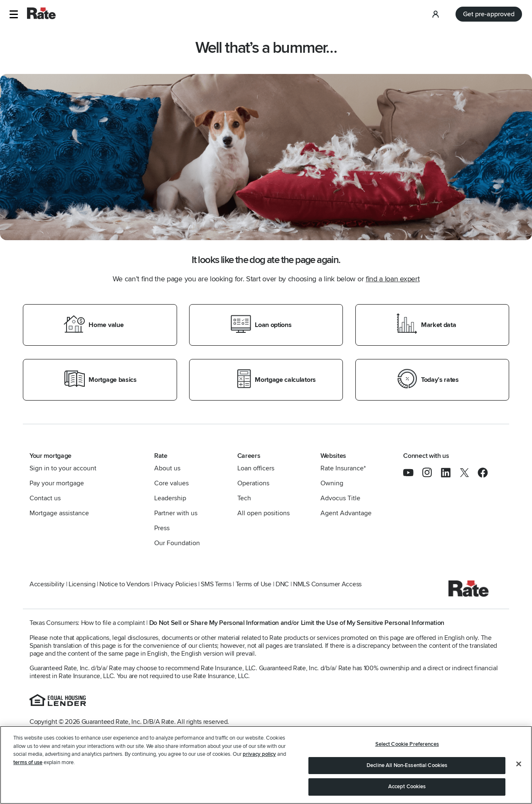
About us (167, 468)
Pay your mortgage (57, 483)
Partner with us (176, 513)
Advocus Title (340, 498)
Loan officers (256, 468)
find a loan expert (393, 279)
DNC (282, 584)
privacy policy (259, 754)
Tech (244, 498)
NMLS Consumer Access (327, 584)
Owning (332, 483)
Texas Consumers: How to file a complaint (87, 623)
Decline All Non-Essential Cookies (407, 765)
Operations (253, 483)
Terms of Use (254, 584)
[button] (14, 14)
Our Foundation (177, 543)
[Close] (519, 764)
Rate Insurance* (343, 468)
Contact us (45, 498)
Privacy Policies (175, 584)
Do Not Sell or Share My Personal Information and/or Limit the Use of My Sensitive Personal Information (297, 623)
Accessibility (47, 584)
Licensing (82, 584)
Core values (171, 483)
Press (162, 528)
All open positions (264, 513)
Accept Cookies (407, 787)
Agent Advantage (346, 513)
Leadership (170, 498)
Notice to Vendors (124, 584)
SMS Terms (216, 584)
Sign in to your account (63, 468)
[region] (266, 765)
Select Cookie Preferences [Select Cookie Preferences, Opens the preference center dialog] (407, 744)
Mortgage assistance (59, 513)
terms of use (28, 762)
